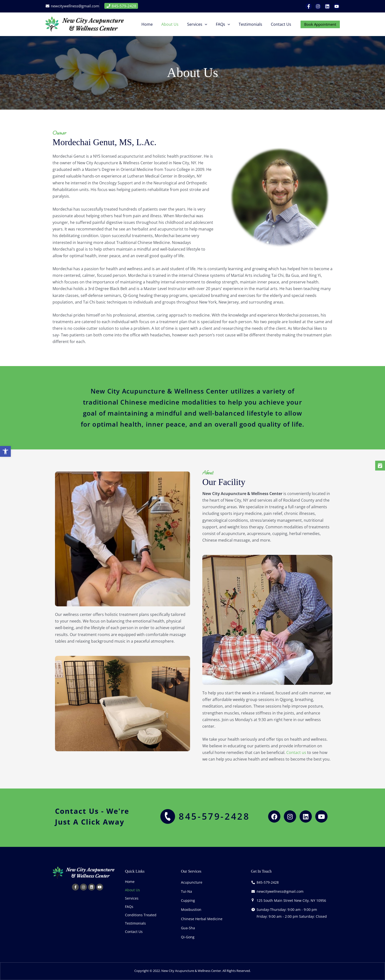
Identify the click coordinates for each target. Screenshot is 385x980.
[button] (208, 24)
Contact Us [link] (134, 932)
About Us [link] (132, 890)
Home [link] (130, 882)
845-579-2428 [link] (121, 6)
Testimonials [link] (135, 923)
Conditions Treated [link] (141, 915)
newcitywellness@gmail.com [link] (75, 6)
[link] (6, 452)
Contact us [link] (296, 752)
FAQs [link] (129, 907)
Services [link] (132, 898)
